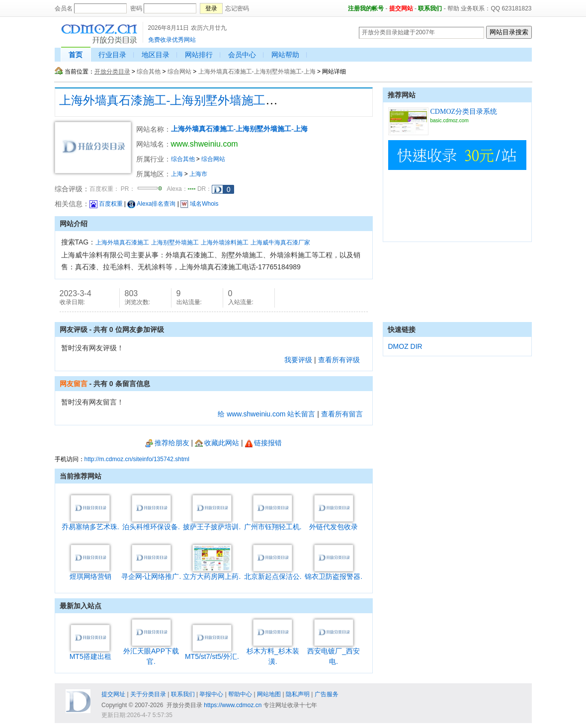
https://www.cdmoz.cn (233, 705)
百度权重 (106, 204)
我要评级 (298, 360)
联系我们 (430, 8)
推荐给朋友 (167, 443)
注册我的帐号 (366, 8)
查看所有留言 (342, 414)
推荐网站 (402, 95)
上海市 (198, 174)
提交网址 (113, 694)
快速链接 (402, 329)
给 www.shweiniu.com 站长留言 (266, 414)
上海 (177, 174)
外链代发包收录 (334, 523)
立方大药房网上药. (212, 573)
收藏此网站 (217, 443)
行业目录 (112, 55)
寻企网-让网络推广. (151, 573)
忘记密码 (237, 8)
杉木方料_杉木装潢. (273, 652)
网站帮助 (285, 55)
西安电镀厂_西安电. (334, 652)
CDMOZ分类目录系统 (464, 112)
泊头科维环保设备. (151, 523)
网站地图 (269, 694)
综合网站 (179, 72)
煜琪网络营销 (90, 573)
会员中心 (242, 55)
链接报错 (263, 443)
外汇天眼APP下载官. (151, 652)
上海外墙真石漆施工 (122, 243)
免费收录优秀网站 (172, 40)
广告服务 (327, 694)
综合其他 (149, 72)
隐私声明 (298, 694)
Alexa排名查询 (151, 204)
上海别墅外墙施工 (175, 243)
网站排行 (199, 55)
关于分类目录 (148, 694)
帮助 (453, 8)
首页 (76, 55)
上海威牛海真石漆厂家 (280, 243)
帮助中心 (240, 694)
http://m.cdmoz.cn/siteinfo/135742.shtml (137, 459)
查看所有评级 (339, 360)
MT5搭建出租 (90, 653)
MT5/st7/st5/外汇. (212, 653)
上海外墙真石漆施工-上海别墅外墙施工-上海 (257, 72)
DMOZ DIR (405, 346)
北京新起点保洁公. (273, 573)
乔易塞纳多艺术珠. (90, 523)
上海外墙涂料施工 (225, 243)
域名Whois (199, 204)
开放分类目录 (112, 72)
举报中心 (211, 694)
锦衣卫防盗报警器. (334, 573)
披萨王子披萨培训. (212, 523)
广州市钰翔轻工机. (273, 523)
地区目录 (156, 55)
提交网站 (401, 8)
